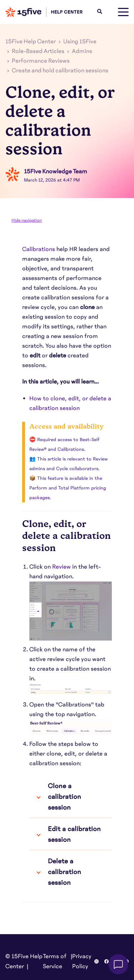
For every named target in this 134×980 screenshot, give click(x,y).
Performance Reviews (41, 61)
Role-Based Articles (38, 51)
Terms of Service (55, 961)
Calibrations (39, 249)
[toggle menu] (123, 12)
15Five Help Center (31, 42)
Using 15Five (80, 42)
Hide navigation (27, 220)
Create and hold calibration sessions (60, 71)
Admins (82, 51)
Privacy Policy (82, 961)
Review (61, 567)
